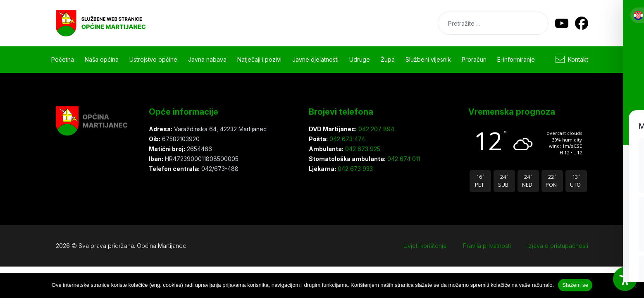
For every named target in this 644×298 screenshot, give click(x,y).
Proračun (474, 59)
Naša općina (102, 59)
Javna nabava (207, 59)
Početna (63, 59)
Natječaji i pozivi (259, 59)
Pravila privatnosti (487, 246)
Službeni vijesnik (428, 59)
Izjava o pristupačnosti (558, 246)
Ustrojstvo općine (153, 59)
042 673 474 (346, 139)
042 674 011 (403, 159)
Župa (388, 59)
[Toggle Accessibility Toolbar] (625, 279)
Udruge (360, 59)
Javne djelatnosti (315, 59)
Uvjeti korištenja (425, 246)
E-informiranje (516, 59)
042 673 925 (362, 149)
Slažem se (575, 285)
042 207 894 (376, 129)
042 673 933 (354, 169)
